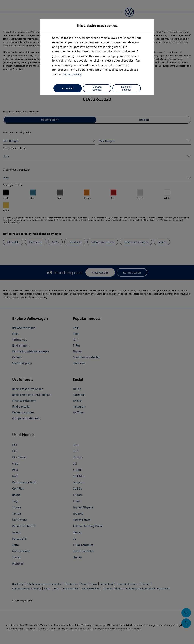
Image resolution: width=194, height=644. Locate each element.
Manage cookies (97, 88)
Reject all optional (126, 88)
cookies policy (72, 74)
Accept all (68, 88)
